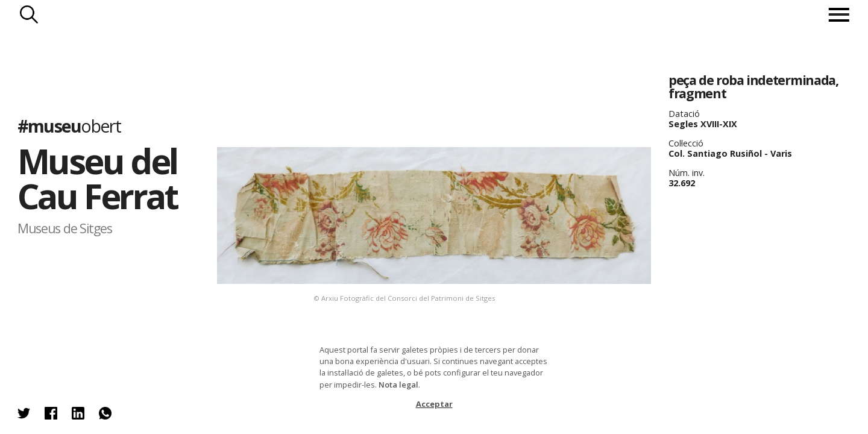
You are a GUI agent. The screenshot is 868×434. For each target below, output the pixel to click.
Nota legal (398, 385)
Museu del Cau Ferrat (97, 178)
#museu (69, 125)
